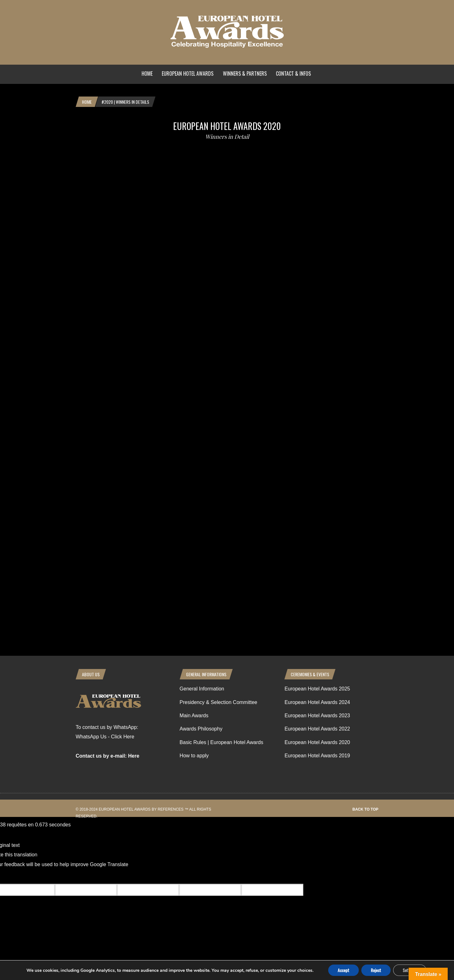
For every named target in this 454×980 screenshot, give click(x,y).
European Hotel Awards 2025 (317, 689)
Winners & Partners (245, 73)
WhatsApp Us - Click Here (105, 737)
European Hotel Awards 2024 (317, 702)
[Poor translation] (42, 877)
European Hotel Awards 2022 (317, 729)
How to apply (194, 756)
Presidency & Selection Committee (218, 702)
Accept (343, 970)
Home (147, 73)
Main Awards (194, 716)
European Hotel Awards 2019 (317, 756)
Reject (376, 970)
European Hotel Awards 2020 (227, 126)
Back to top (365, 809)
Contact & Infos (293, 73)
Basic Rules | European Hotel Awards (221, 742)
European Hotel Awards (188, 73)
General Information (202, 689)
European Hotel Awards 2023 (317, 716)
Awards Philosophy (201, 729)
